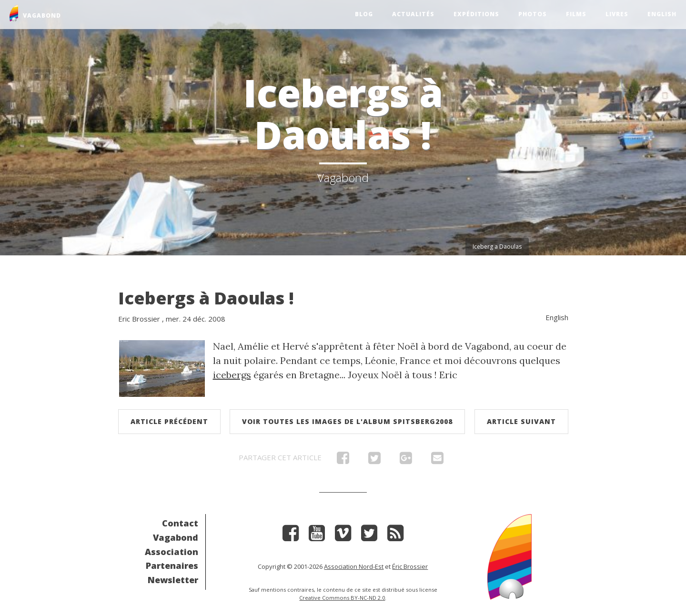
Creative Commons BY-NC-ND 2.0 (342, 598)
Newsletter (173, 580)
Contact (180, 523)
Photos (533, 14)
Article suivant (521, 421)
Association (171, 552)
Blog (364, 14)
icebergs (232, 375)
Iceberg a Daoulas (497, 247)
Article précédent (169, 421)
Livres (617, 14)
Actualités (413, 14)
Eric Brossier (139, 319)
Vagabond (176, 537)
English (662, 14)
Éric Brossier (410, 566)
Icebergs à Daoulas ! (206, 298)
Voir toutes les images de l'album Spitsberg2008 (347, 421)
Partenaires (172, 566)
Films (576, 14)
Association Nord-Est (354, 566)
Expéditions (476, 14)
